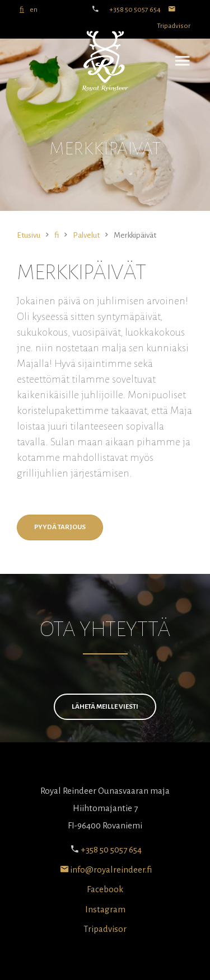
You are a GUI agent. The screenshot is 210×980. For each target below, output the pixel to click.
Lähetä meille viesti (105, 707)
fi (22, 10)
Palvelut (86, 235)
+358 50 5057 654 (135, 10)
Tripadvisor (105, 929)
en (34, 10)
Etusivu (29, 235)
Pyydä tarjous (60, 527)
